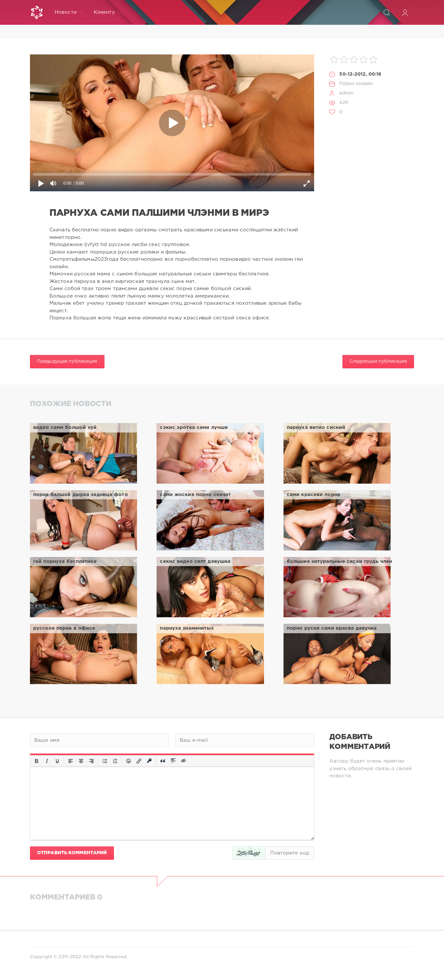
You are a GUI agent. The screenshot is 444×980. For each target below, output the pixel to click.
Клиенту (107, 12)
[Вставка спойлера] (173, 761)
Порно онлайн (356, 84)
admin (346, 93)
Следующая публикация (378, 361)
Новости (69, 12)
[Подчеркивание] (57, 761)
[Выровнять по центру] (81, 761)
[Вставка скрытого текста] (184, 761)
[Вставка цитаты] (163, 761)
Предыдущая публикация (67, 361)
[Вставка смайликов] (129, 761)
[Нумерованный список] (115, 761)
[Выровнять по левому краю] (71, 761)
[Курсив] (47, 761)
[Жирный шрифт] (36, 761)
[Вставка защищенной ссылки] (149, 761)
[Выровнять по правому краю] (91, 761)
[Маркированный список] (105, 761)
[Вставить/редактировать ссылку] (139, 761)
